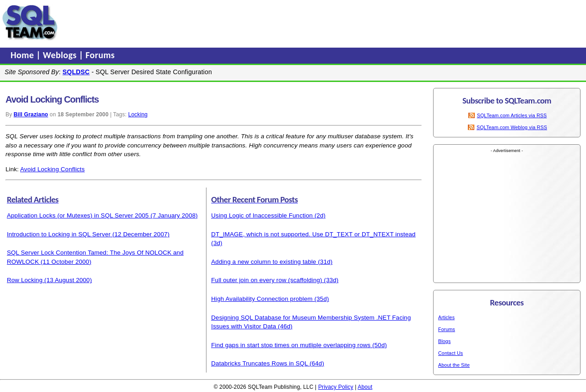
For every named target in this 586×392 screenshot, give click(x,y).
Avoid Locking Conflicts (52, 169)
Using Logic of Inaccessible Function (262, 215)
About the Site (454, 365)
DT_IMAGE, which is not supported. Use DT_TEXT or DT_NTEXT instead (313, 234)
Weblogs (61, 55)
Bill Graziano (31, 114)
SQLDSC (76, 72)
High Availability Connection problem (262, 299)
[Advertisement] (235, 22)
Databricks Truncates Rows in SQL (259, 363)
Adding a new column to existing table (263, 262)
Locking (138, 114)
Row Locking (25, 280)
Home (23, 55)
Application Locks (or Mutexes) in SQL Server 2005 (78, 215)
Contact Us (450, 353)
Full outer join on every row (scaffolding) (266, 280)
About (365, 387)
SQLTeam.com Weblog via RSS (512, 127)
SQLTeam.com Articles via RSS (512, 115)
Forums (100, 55)
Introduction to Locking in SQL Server (59, 234)
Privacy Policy (336, 387)
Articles (446, 317)
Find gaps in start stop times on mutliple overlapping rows (291, 345)
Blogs (444, 341)
